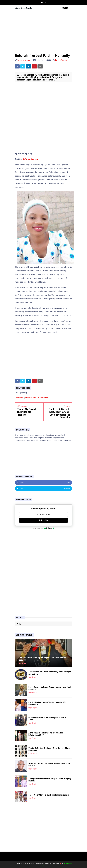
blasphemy (20, 398)
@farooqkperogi (31, 159)
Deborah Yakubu (31, 398)
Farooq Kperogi (61, 60)
